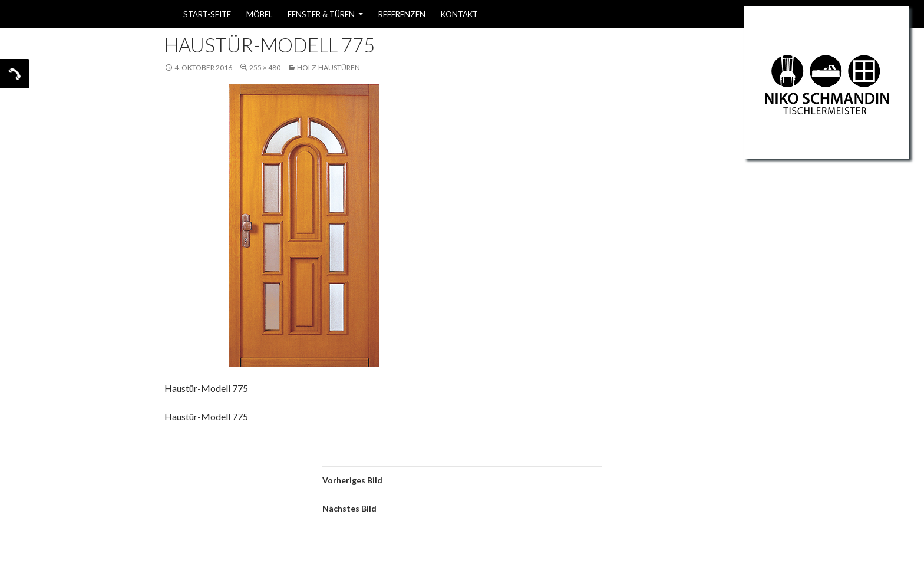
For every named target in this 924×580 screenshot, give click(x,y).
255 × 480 (265, 67)
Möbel (259, 14)
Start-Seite (207, 14)
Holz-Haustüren (329, 67)
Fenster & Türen (321, 14)
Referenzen (402, 14)
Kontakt (459, 14)
